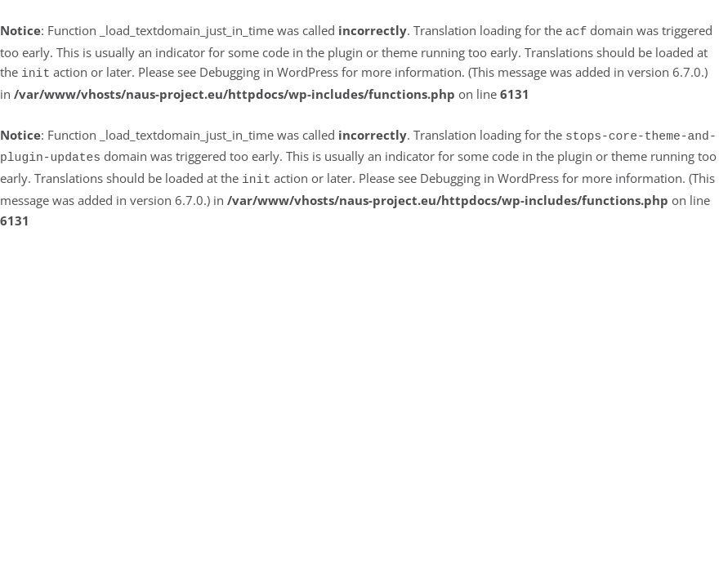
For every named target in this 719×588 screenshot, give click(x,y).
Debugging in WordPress (269, 70)
